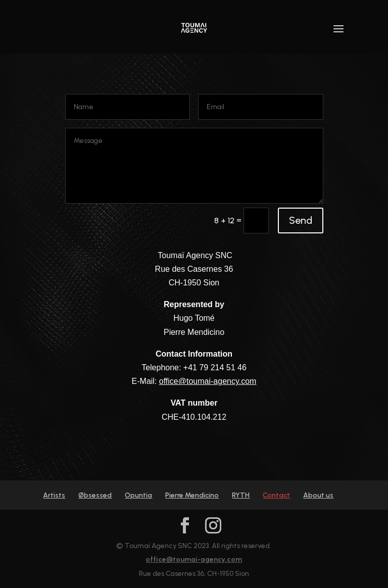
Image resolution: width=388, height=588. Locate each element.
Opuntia (138, 495)
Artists (54, 495)
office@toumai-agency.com (208, 381)
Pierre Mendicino (192, 495)
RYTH (241, 495)
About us (318, 495)
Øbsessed (95, 495)
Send (301, 220)
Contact (276, 495)
